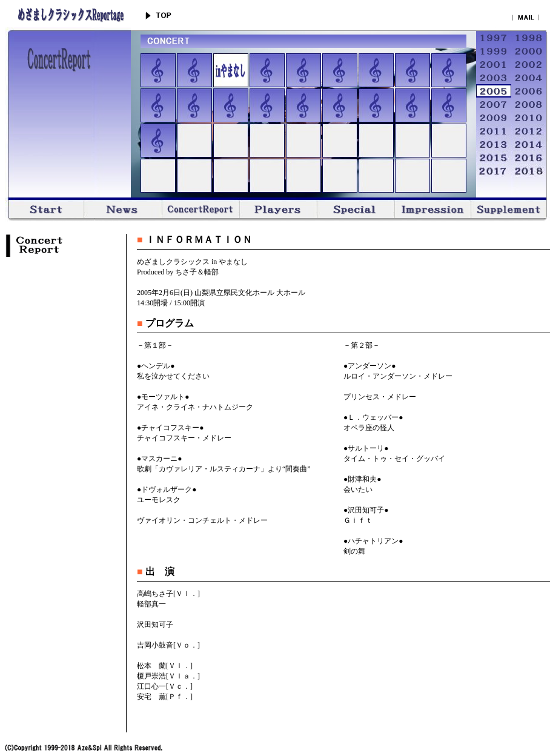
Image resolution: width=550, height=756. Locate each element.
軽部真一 (151, 604)
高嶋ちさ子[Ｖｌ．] (168, 594)
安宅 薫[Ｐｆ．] (165, 697)
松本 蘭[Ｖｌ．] (165, 666)
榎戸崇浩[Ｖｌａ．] (168, 676)
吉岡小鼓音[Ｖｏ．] (168, 645)
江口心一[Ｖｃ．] (165, 686)
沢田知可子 (155, 625)
